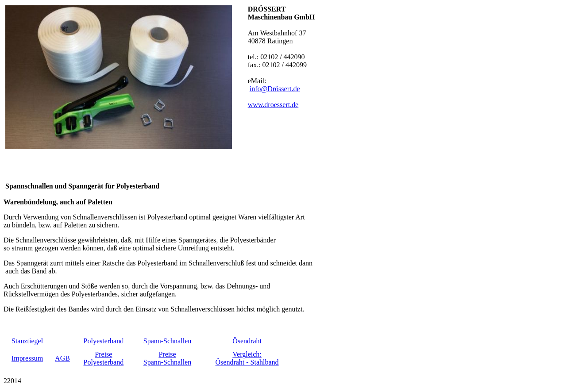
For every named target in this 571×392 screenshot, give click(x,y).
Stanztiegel (27, 341)
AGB (62, 358)
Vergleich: (247, 354)
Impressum (27, 358)
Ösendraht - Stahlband (247, 362)
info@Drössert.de (275, 89)
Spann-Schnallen (167, 341)
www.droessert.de (273, 105)
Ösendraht (247, 341)
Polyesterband (104, 341)
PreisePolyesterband (104, 358)
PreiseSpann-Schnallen (167, 358)
